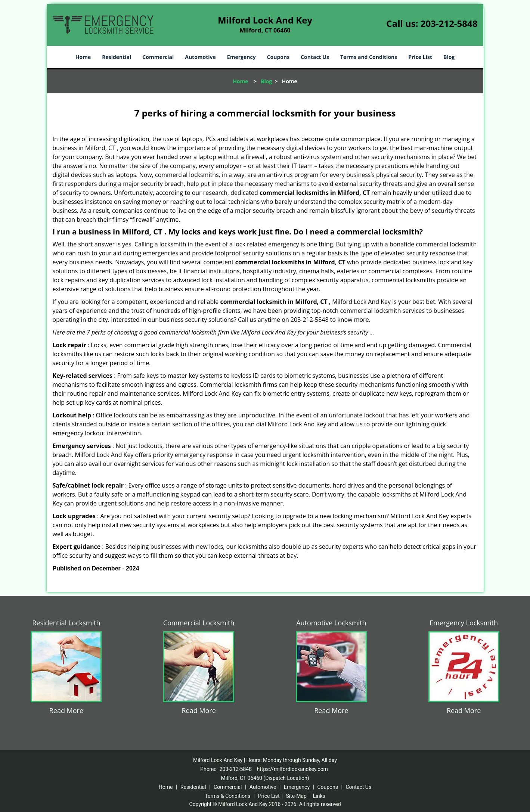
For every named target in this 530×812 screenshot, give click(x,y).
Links (319, 796)
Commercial (158, 57)
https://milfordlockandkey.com (292, 769)
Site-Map (296, 796)
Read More (66, 710)
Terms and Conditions (369, 57)
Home (83, 57)
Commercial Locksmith (199, 623)
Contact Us (315, 57)
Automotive (200, 57)
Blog (449, 57)
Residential (117, 57)
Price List (420, 57)
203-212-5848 (449, 23)
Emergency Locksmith (464, 623)
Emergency (241, 57)
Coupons (278, 57)
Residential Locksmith (66, 623)
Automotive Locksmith (331, 623)
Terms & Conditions (227, 796)
